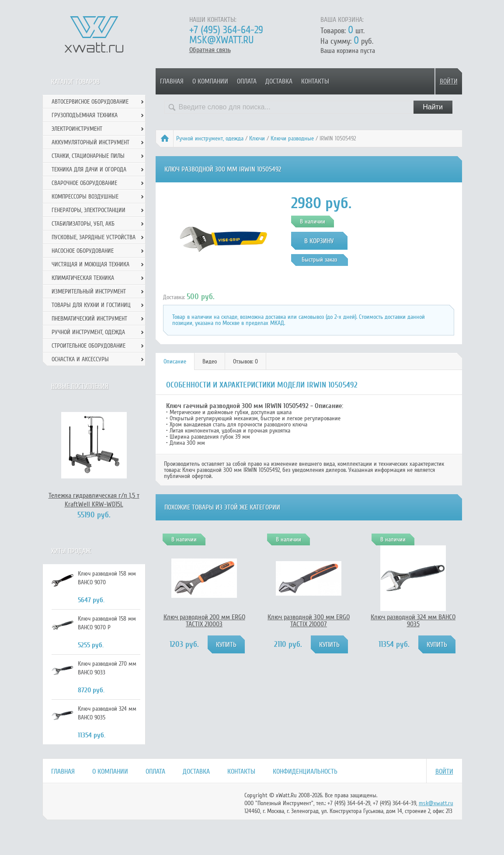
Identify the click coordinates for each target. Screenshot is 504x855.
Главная (172, 81)
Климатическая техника (83, 278)
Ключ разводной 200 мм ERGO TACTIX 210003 (204, 621)
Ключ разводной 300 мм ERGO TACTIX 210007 (309, 621)
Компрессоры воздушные (85, 197)
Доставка (279, 81)
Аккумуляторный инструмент (90, 142)
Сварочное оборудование (84, 183)
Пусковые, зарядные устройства (94, 237)
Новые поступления (80, 386)
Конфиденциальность (305, 771)
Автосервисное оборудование (90, 102)
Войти (449, 81)
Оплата (247, 81)
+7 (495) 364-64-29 (226, 30)
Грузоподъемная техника (85, 115)
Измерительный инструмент (89, 291)
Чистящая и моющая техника (90, 264)
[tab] (175, 361)
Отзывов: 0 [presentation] (245, 361)
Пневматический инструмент (89, 319)
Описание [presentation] (175, 361)
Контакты (315, 81)
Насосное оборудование (83, 251)
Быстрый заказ (319, 260)
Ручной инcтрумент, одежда (210, 138)
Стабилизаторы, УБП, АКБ (83, 224)
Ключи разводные (292, 138)
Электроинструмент (77, 129)
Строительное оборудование (89, 346)
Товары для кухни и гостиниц (91, 305)
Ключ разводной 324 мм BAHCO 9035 (413, 621)
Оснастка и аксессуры (80, 359)
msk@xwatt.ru (221, 40)
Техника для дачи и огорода (89, 169)
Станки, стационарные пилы (88, 156)
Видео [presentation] (210, 361)
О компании (210, 81)
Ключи (257, 138)
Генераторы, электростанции (89, 210)
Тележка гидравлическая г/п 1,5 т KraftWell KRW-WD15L (94, 500)
